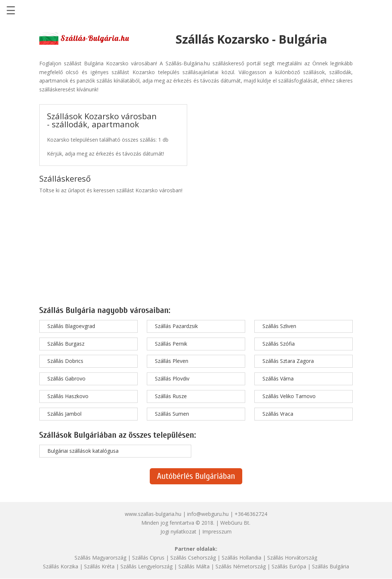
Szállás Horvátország (292, 558)
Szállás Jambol (64, 414)
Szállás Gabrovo (66, 378)
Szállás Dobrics (65, 361)
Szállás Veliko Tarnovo (289, 396)
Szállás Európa (289, 566)
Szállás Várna (278, 378)
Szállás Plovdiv (172, 378)
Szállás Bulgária (331, 566)
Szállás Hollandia (242, 558)
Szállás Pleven (172, 361)
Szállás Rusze (171, 396)
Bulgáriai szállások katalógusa (83, 451)
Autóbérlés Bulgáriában (196, 476)
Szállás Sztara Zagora (288, 361)
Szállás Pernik (171, 344)
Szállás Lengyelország (146, 566)
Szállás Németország (241, 566)
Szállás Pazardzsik (176, 326)
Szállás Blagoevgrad (71, 326)
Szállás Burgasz (66, 344)
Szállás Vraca (278, 414)
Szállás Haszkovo (68, 396)
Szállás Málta (194, 566)
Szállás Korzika (61, 566)
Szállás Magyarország (100, 558)
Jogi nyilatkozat (178, 531)
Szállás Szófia (279, 344)
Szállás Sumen (172, 414)
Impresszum (217, 531)
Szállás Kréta (99, 566)
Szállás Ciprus (148, 558)
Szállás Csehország (193, 558)
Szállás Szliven (279, 326)
